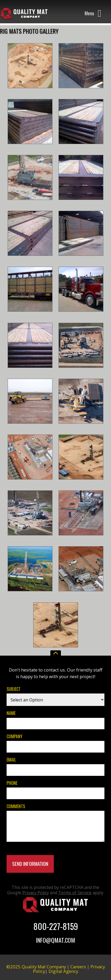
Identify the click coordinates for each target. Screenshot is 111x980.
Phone (12, 783)
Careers (78, 967)
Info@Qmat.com (55, 940)
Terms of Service (75, 893)
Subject (14, 689)
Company (15, 736)
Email (11, 760)
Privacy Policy (36, 893)
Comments (16, 806)
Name (11, 713)
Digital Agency (63, 971)
